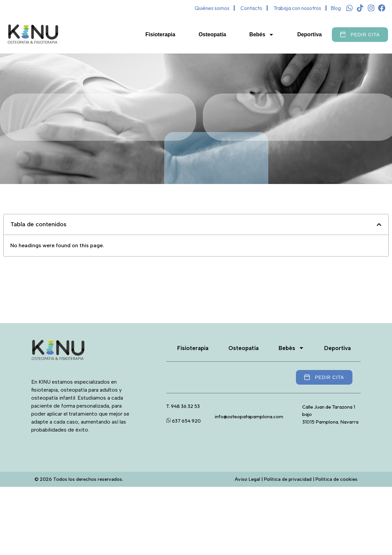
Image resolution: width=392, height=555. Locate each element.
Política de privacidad (288, 479)
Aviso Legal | (249, 479)
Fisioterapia (160, 34)
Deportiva (310, 34)
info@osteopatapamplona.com (249, 416)
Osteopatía (212, 34)
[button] (379, 225)
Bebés (262, 35)
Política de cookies (336, 479)
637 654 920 (184, 421)
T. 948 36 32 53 (183, 406)
